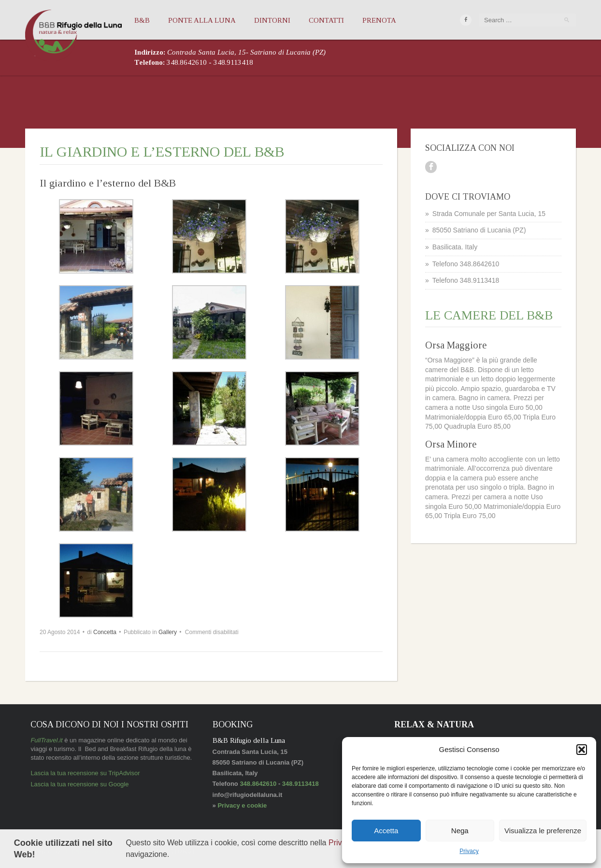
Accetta (386, 831)
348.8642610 (188, 62)
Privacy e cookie (242, 805)
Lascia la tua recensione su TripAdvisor (85, 773)
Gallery (168, 632)
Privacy (341, 843)
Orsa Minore (451, 444)
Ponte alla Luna (202, 20)
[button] (582, 750)
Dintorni (272, 20)
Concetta (105, 632)
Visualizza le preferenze (543, 831)
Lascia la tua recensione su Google (79, 784)
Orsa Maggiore (456, 345)
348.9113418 (233, 62)
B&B (142, 20)
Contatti (326, 20)
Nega (460, 831)
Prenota (379, 20)
